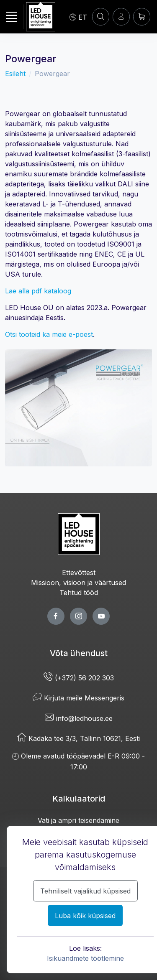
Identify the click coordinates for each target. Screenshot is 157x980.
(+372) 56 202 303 (79, 678)
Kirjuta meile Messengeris (78, 698)
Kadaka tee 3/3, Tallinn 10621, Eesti (78, 738)
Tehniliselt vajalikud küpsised (85, 891)
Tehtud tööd (79, 593)
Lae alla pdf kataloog (38, 291)
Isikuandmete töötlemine (85, 958)
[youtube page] (101, 616)
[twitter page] (78, 616)
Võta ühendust (79, 653)
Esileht (15, 74)
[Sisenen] (121, 17)
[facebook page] (56, 616)
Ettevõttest (79, 573)
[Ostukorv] (142, 17)
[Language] (78, 17)
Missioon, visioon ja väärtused (78, 583)
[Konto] (101, 17)
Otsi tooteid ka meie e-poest (49, 334)
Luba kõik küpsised (85, 916)
